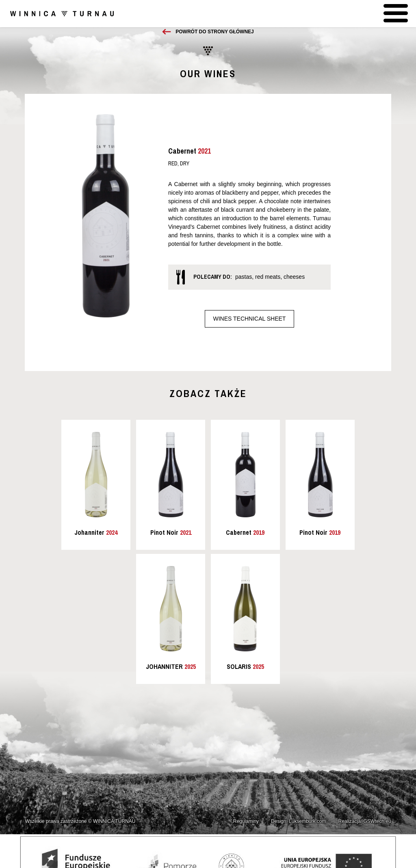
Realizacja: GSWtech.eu (365, 821)
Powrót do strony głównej (214, 32)
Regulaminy (246, 821)
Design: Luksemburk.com (298, 821)
